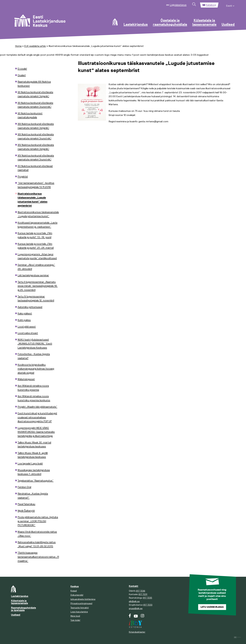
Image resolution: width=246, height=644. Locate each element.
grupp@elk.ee (136, 608)
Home (18, 46)
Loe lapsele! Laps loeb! (30, 464)
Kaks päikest (25, 313)
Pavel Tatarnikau (26, 504)
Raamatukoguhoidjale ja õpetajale (23, 609)
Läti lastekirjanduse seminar (33, 275)
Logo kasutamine (79, 612)
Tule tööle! (75, 620)
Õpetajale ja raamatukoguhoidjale (170, 23)
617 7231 (143, 594)
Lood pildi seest (27, 327)
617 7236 (141, 591)
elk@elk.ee (134, 601)
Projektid (23, 177)
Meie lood (75, 616)
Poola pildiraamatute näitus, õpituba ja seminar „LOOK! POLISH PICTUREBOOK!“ (38, 521)
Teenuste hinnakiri (80, 608)
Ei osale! (22, 69)
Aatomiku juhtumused (30, 307)
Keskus (75, 587)
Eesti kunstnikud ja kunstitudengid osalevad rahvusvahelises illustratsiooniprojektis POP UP (37, 417)
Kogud (74, 591)
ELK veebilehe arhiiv (35, 46)
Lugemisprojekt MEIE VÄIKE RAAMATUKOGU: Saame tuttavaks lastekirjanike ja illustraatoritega (36, 432)
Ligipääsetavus (178, 5)
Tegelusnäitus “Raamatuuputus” (36, 481)
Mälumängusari (26, 379)
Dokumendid (77, 595)
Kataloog (211, 5)
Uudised (228, 25)
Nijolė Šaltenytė (26, 511)
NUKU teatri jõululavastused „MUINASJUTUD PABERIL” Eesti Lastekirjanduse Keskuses (35, 344)
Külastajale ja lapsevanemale (204, 23)
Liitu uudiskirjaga (212, 607)
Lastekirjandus (136, 25)
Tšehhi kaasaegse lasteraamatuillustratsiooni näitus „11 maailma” (38, 557)
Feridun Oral (24, 487)
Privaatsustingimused (81, 603)
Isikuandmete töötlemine (83, 599)
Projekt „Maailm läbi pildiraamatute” (37, 407)
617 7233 (148, 605)
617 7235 (147, 598)
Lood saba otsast (28, 333)
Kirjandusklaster (137, 632)
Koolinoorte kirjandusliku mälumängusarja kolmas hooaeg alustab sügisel (36, 369)
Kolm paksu (24, 320)
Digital (237, 637)
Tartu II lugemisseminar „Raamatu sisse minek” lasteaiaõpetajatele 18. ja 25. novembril (38, 286)
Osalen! (22, 75)
